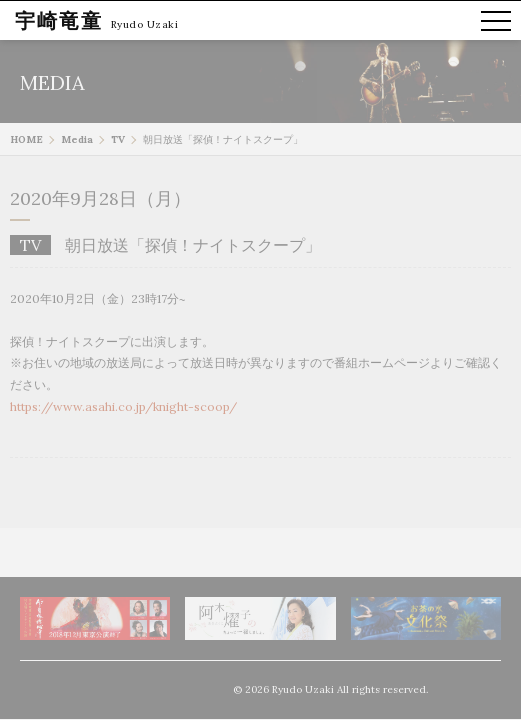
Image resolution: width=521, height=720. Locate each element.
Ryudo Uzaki (145, 24)
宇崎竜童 (59, 20)
